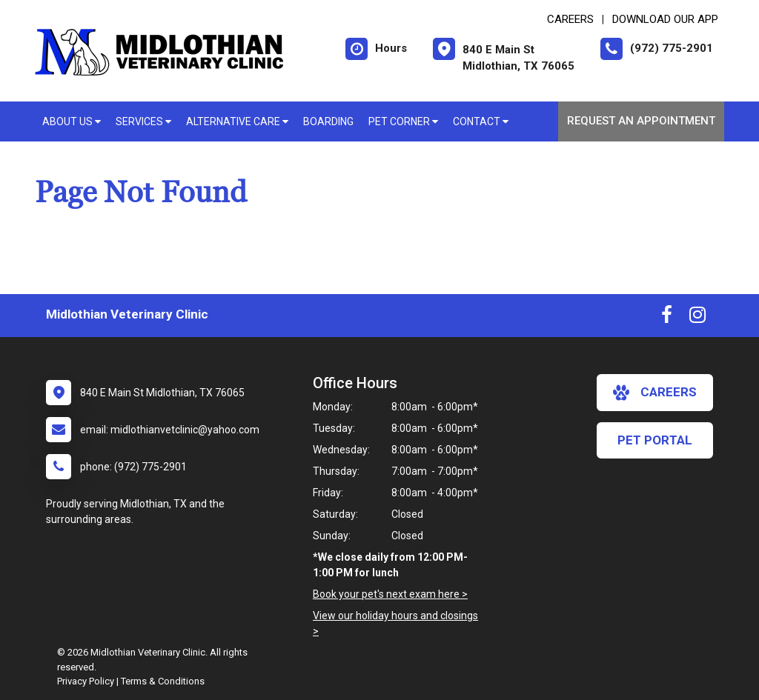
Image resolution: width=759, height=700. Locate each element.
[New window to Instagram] (697, 318)
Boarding (328, 121)
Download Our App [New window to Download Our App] (665, 19)
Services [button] (143, 121)
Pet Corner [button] (403, 121)
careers (655, 393)
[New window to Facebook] (667, 318)
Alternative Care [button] (237, 121)
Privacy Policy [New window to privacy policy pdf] (86, 681)
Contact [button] (481, 121)
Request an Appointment (641, 121)
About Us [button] (72, 121)
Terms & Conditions (163, 681)
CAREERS (570, 19)
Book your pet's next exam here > (390, 594)
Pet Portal (655, 440)
